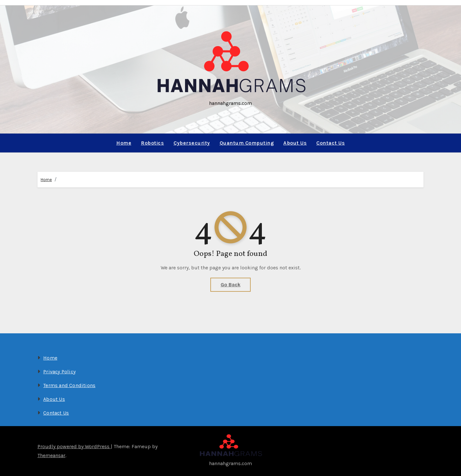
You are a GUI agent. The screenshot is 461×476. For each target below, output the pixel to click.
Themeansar (51, 455)
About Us (295, 143)
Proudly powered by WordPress (74, 446)
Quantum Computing (247, 143)
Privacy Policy (59, 372)
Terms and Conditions (69, 385)
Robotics (152, 143)
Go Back (230, 285)
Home (124, 143)
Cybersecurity (192, 143)
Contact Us (331, 143)
